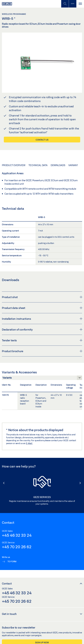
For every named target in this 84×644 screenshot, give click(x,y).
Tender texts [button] (42, 340)
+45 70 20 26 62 (17, 547)
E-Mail (29, 443)
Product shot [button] (42, 297)
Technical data (38, 165)
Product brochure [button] (42, 351)
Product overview (14, 165)
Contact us (42, 140)
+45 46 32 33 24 (17, 535)
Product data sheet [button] (42, 308)
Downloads (58, 165)
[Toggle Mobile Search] (65, 4)
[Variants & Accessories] (42, 378)
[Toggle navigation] (80, 4)
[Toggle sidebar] (73, 4)
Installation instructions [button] (42, 319)
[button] (3, 483)
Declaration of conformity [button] (42, 330)
